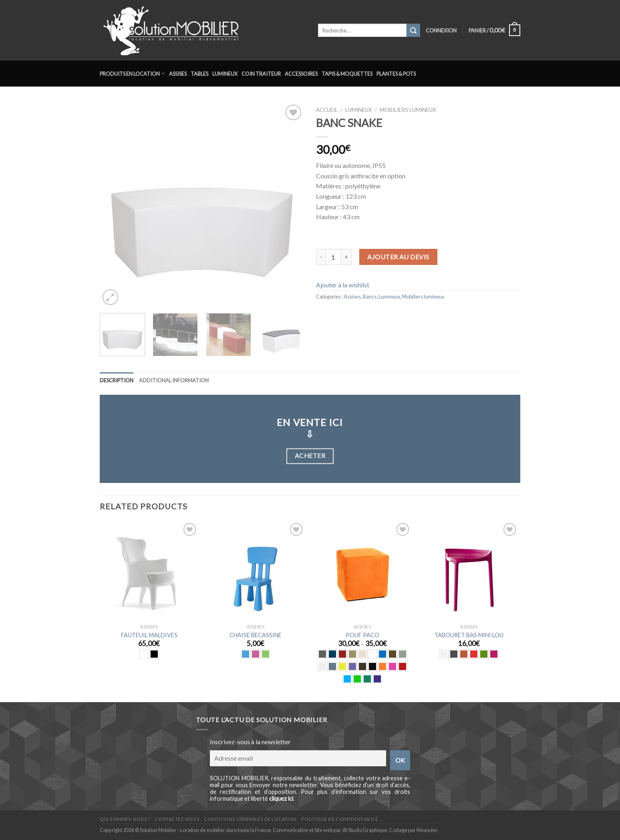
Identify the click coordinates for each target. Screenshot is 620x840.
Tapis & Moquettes (347, 74)
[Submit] (413, 30)
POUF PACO (362, 635)
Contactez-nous (177, 819)
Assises (178, 74)
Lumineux (225, 74)
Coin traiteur (261, 74)
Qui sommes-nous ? (125, 819)
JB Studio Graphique (365, 830)
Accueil (327, 110)
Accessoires (301, 74)
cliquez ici (281, 799)
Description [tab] (117, 380)
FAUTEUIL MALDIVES (149, 635)
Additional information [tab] (174, 380)
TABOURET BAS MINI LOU (469, 635)
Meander (427, 830)
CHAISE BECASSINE (256, 635)
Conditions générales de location (250, 819)
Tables (199, 74)
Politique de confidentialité (339, 819)
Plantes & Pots (396, 74)
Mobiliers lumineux (408, 110)
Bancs (370, 297)
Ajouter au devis (398, 257)
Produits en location (132, 74)
